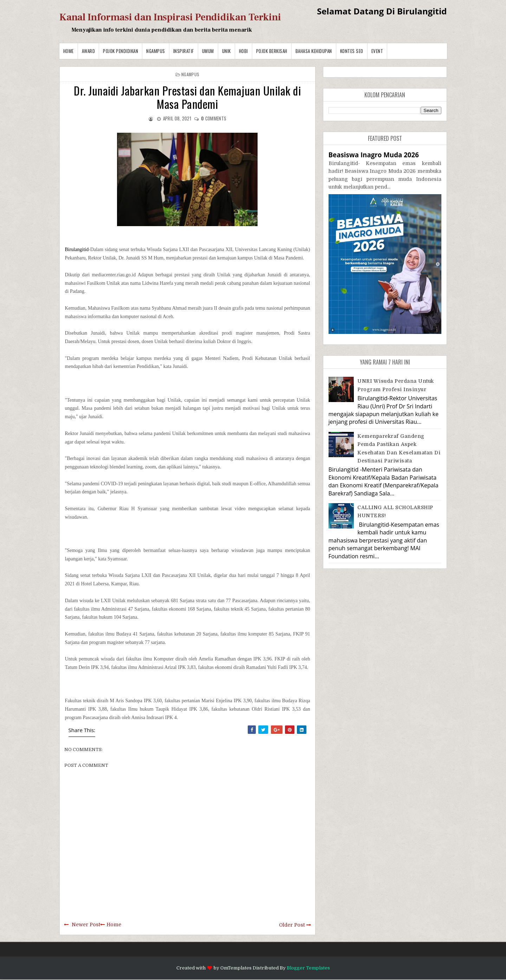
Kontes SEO (352, 51)
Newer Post (86, 925)
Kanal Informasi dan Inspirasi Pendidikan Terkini (170, 17)
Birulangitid (77, 249)
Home (69, 51)
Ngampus (156, 51)
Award (89, 51)
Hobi (244, 51)
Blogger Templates (308, 968)
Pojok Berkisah (272, 51)
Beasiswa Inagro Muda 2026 (374, 155)
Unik (226, 51)
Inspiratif (184, 51)
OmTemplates (236, 968)
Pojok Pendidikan (121, 51)
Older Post (292, 925)
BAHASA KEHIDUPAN (314, 51)
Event (377, 51)
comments (214, 118)
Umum (208, 51)
